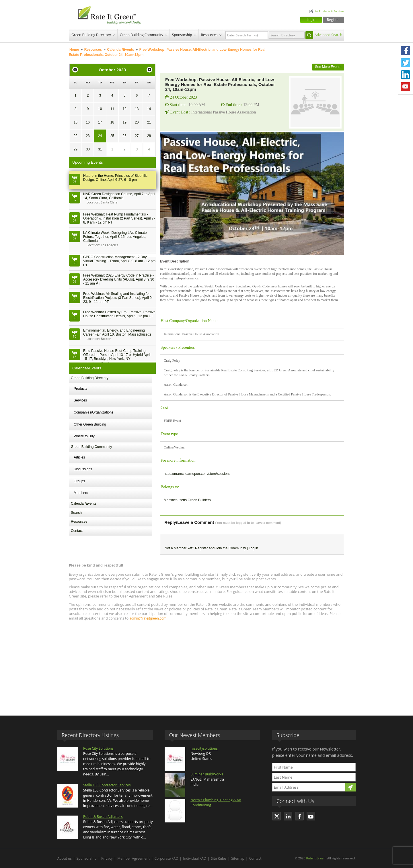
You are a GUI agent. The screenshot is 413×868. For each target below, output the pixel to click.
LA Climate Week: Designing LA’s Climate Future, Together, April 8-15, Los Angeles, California (115, 237)
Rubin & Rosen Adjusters (103, 817)
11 (112, 109)
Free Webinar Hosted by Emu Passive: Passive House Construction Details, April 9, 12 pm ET (119, 314)
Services (80, 400)
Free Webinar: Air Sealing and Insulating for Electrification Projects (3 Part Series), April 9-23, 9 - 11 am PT (118, 298)
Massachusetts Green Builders (187, 500)
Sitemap (238, 858)
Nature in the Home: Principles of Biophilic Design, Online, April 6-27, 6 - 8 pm (115, 178)
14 (149, 109)
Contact (77, 531)
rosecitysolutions (204, 748)
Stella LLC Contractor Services (107, 785)
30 (88, 149)
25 (112, 136)
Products (80, 389)
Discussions (83, 469)
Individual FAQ (195, 858)
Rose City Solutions (98, 748)
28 (149, 136)
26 (124, 136)
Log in (253, 548)
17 (100, 122)
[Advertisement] (206, 665)
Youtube (406, 87)
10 (100, 109)
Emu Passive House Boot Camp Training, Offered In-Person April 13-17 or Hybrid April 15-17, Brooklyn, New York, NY (117, 355)
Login (311, 20)
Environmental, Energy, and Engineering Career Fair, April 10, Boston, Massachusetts (117, 332)
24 (100, 136)
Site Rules (219, 858)
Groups (79, 481)
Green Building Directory (91, 35)
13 (137, 109)
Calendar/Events (120, 50)
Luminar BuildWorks (207, 774)
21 (149, 122)
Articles (79, 457)
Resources (209, 35)
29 (76, 149)
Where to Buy (84, 436)
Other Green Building (90, 424)
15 (76, 122)
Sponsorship (182, 35)
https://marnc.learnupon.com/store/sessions (197, 474)
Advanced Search (328, 35)
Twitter (406, 63)
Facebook (406, 51)
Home (74, 50)
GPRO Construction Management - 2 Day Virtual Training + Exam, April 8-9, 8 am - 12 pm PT (119, 261)
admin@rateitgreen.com (148, 618)
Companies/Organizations (93, 412)
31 (100, 149)
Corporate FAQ (166, 858)
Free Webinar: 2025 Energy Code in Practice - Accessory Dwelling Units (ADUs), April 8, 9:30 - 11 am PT (119, 279)
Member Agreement (134, 858)
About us (65, 858)
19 (124, 122)
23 (88, 136)
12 (124, 109)
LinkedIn (406, 75)
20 (137, 122)
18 (112, 122)
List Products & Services (329, 11)
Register (333, 20)
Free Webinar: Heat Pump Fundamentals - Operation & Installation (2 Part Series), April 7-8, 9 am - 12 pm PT (119, 218)
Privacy (107, 858)
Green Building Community (142, 35)
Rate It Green (316, 858)
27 (137, 136)
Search (76, 513)
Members (81, 493)
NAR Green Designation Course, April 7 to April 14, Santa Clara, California (119, 196)
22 (76, 136)
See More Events (328, 67)
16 (88, 122)
